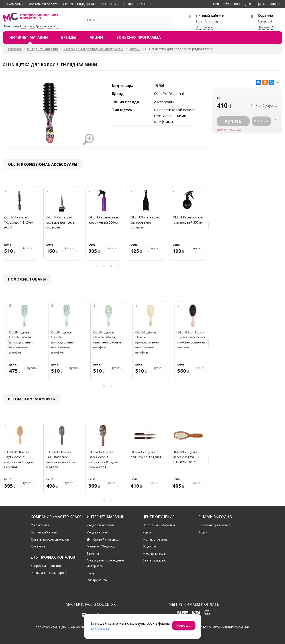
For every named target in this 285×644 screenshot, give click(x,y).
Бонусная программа (139, 37)
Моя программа (155, 539)
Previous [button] (8, 226)
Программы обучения (159, 525)
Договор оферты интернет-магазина (222, 628)
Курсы (147, 532)
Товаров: (265, 21)
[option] (24, 226)
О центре (150, 546)
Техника (93, 553)
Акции (96, 37)
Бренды (69, 37)
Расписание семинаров (48, 573)
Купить (31, 248)
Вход (199, 21)
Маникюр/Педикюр (101, 546)
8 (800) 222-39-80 (137, 4)
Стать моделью (154, 560)
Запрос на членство (46, 566)
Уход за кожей (98, 532)
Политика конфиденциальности (60, 628)
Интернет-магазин (29, 37)
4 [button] (118, 266)
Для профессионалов (261, 4)
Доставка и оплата (43, 4)
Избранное (204, 27)
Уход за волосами (100, 525)
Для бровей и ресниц (103, 539)
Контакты (109, 4)
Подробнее (99, 629)
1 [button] (98, 266)
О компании (14, 4)
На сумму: (265, 27)
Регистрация (213, 21)
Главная (15, 49)
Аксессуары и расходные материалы (93, 49)
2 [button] (104, 266)
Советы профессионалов (50, 539)
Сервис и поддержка (78, 4)
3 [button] (111, 266)
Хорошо (184, 625)
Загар (91, 573)
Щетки (134, 49)
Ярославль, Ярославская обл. (39, 26)
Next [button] (208, 226)
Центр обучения (225, 4)
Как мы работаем (44, 532)
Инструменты (97, 580)
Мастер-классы (154, 553)
